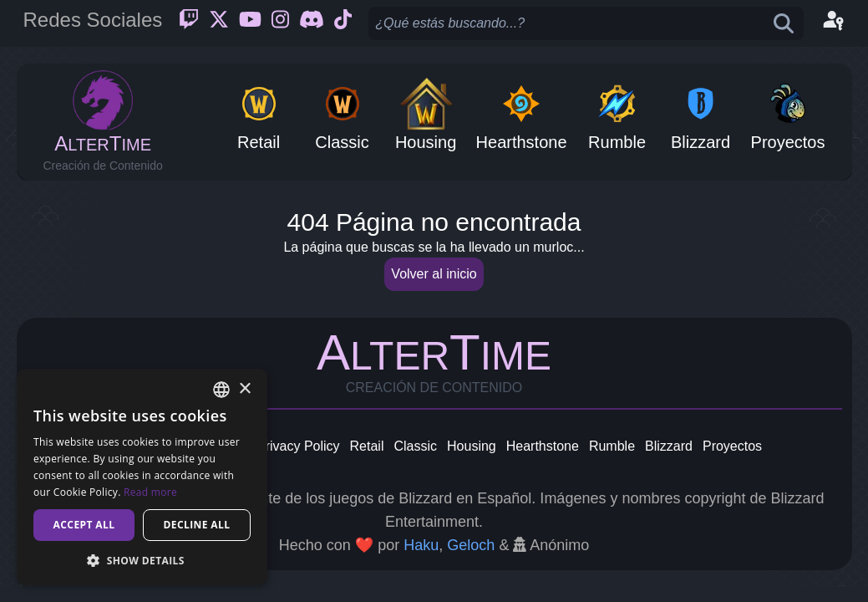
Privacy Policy (298, 446)
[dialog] (142, 477)
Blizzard (669, 446)
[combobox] (221, 390)
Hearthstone (543, 446)
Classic (415, 446)
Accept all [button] (84, 525)
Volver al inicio (434, 274)
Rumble (612, 446)
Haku (421, 545)
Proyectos (732, 446)
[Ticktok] (343, 23)
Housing (472, 446)
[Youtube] (250, 23)
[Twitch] (189, 23)
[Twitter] (219, 23)
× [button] (244, 389)
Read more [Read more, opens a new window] (150, 492)
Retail (367, 446)
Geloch (471, 545)
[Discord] (312, 23)
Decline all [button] (197, 525)
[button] (142, 560)
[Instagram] (280, 23)
